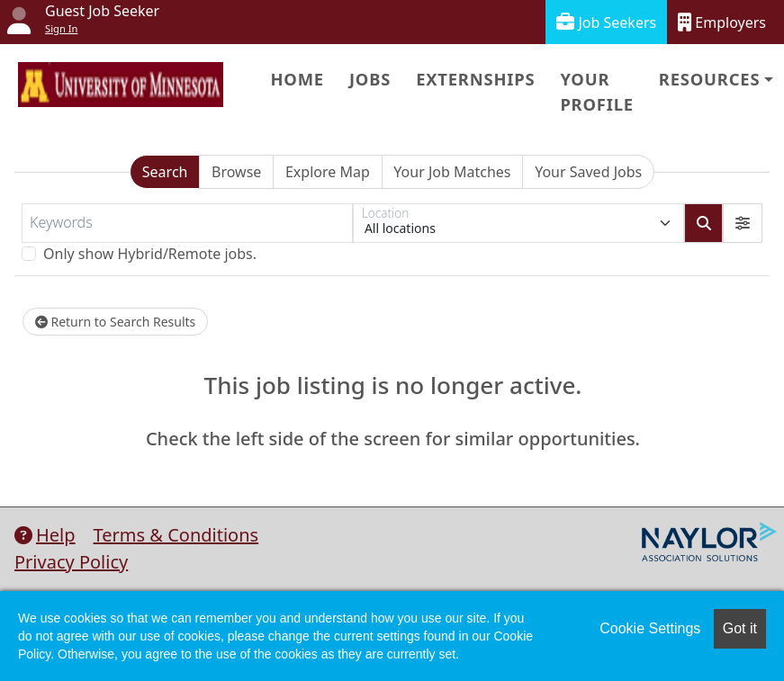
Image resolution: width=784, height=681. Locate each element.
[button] (743, 223)
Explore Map (328, 172)
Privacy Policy (71, 562)
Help (45, 535)
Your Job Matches (452, 172)
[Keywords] (187, 223)
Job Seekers (606, 22)
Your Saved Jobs (588, 172)
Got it (740, 628)
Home (297, 79)
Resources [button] (709, 79)
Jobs (370, 79)
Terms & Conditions (176, 535)
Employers (722, 22)
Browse (236, 172)
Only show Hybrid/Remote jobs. (150, 254)
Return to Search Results (115, 322)
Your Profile (596, 91)
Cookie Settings (650, 628)
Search (165, 172)
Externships (475, 79)
